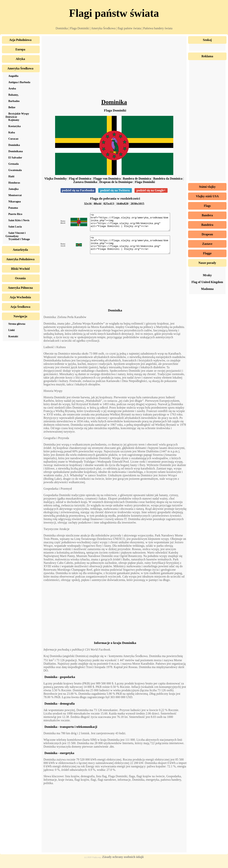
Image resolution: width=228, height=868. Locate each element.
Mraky (207, 275)
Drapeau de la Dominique (116, 182)
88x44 (97, 204)
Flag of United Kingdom (207, 282)
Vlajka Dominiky (56, 179)
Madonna (207, 289)
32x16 (88, 204)
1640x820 (122, 204)
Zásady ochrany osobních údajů (123, 864)
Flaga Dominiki (145, 182)
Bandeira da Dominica (168, 179)
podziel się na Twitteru (115, 190)
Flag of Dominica (80, 179)
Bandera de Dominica (137, 179)
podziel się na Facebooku (78, 190)
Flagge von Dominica (107, 179)
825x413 (109, 204)
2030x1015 (137, 204)
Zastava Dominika (85, 182)
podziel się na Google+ (151, 190)
